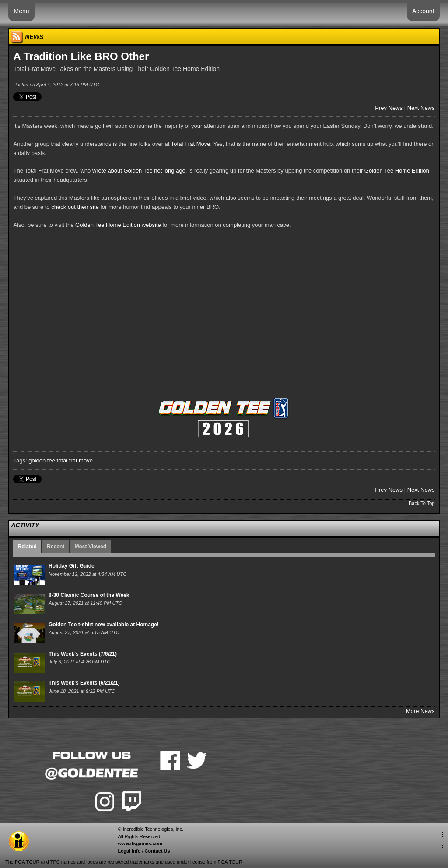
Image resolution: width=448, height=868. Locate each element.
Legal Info (129, 851)
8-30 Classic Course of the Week (89, 595)
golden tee (42, 460)
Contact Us (157, 851)
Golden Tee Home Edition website (118, 225)
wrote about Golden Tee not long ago (139, 171)
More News (420, 711)
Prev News (389, 108)
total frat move (75, 460)
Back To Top (422, 503)
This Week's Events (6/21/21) (84, 683)
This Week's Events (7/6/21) (83, 654)
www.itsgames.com (140, 843)
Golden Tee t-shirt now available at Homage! (104, 625)
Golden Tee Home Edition (397, 171)
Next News (421, 108)
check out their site (75, 207)
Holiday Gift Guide (72, 566)
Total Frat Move (191, 144)
